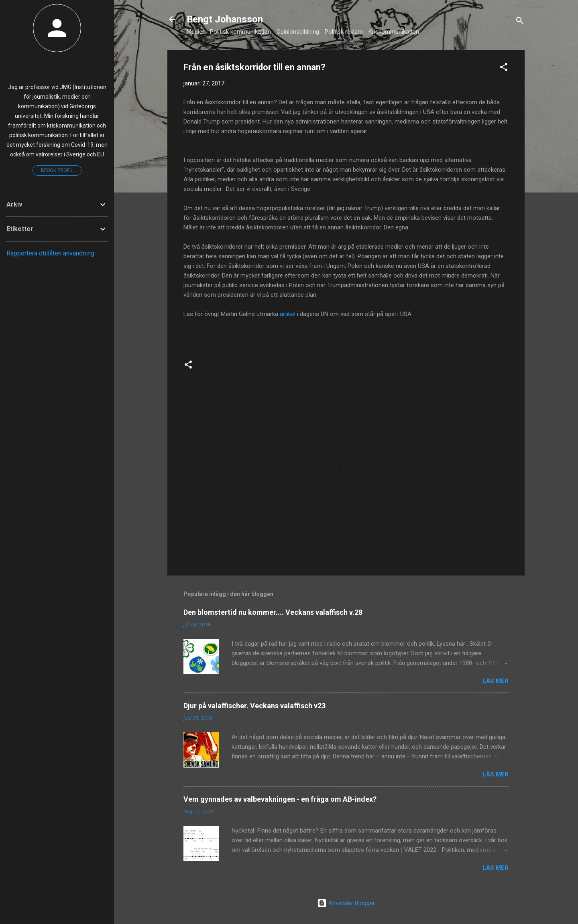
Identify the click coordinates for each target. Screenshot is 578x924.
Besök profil (57, 170)
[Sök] (520, 22)
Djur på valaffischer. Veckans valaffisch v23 (254, 706)
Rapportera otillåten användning (50, 253)
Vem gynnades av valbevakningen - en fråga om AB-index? (280, 799)
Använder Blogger (346, 903)
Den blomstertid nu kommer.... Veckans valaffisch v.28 (273, 612)
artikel (288, 314)
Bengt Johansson (225, 19)
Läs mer (496, 681)
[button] (504, 68)
